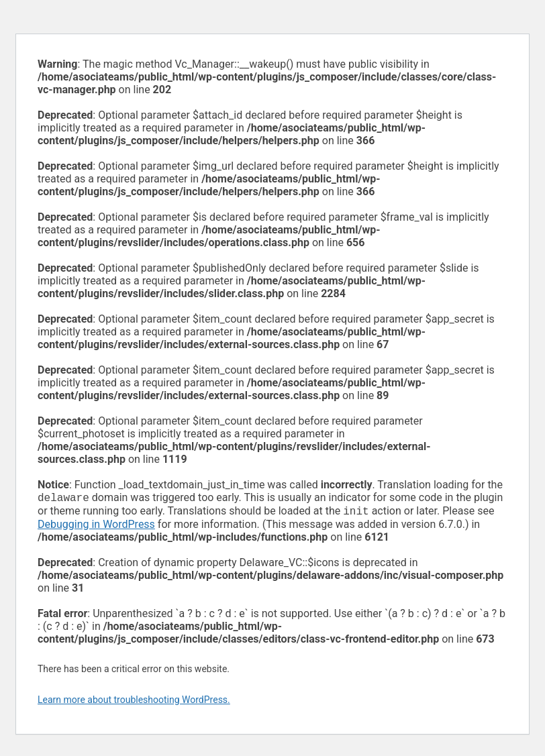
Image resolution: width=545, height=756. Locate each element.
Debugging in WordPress (96, 527)
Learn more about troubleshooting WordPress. (134, 702)
